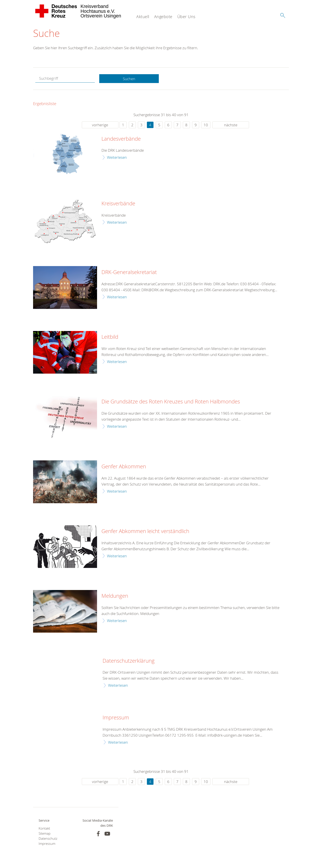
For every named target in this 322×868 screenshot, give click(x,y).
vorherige (100, 125)
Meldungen (115, 596)
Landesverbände (121, 139)
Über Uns (186, 17)
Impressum (116, 718)
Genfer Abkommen (124, 467)
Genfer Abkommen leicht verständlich (145, 531)
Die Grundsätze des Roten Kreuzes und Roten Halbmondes (171, 402)
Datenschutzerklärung (129, 661)
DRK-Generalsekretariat (129, 272)
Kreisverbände (118, 204)
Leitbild (110, 337)
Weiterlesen (117, 157)
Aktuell (143, 17)
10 (206, 125)
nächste (231, 125)
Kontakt (44, 828)
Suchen (129, 79)
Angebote (163, 17)
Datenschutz (48, 839)
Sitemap (45, 833)
